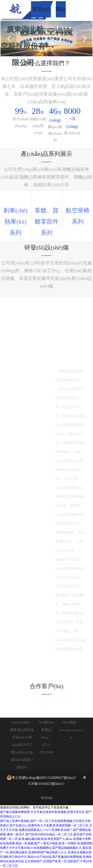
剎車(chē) (15, 210)
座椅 (84, 210)
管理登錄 (47, 798)
